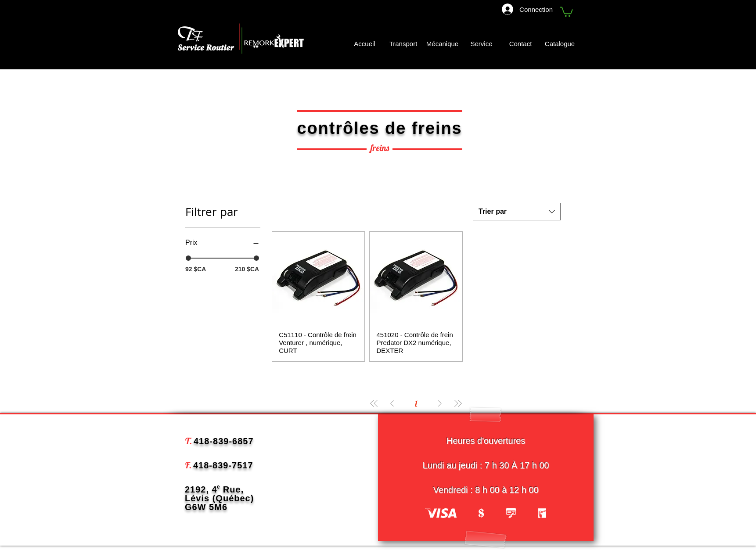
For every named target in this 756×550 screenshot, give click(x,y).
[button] (566, 11)
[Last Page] (458, 403)
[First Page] (374, 403)
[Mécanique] (442, 44)
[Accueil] (365, 44)
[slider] (188, 258)
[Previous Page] (392, 403)
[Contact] (520, 44)
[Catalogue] (561, 44)
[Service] (481, 44)
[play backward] (436, 513)
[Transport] (403, 44)
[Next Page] (440, 403)
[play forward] (535, 513)
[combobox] (517, 212)
